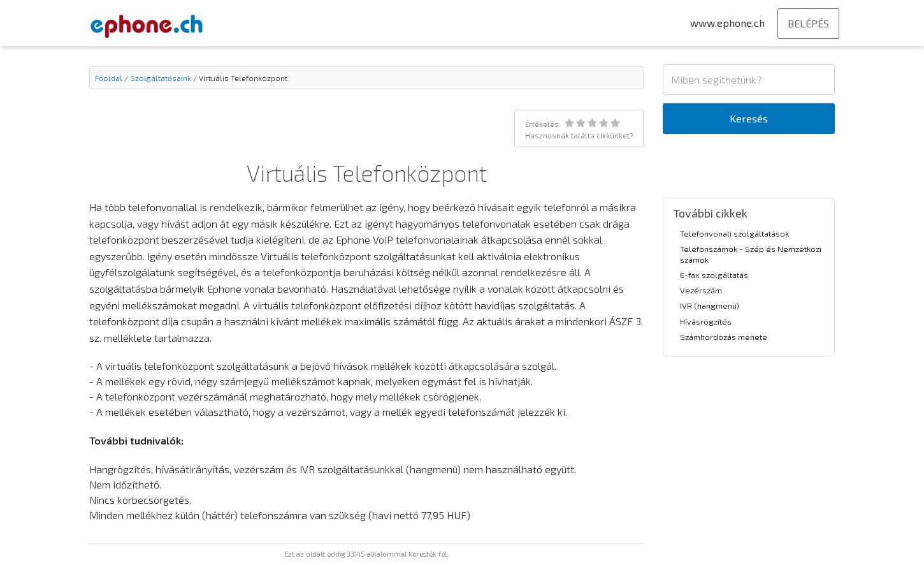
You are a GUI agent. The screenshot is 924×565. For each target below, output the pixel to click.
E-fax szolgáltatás (714, 275)
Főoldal (109, 78)
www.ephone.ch (727, 23)
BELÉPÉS (808, 23)
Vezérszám (701, 290)
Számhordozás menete (724, 337)
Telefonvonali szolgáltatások (734, 233)
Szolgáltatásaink (161, 78)
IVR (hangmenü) (710, 305)
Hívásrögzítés (706, 321)
